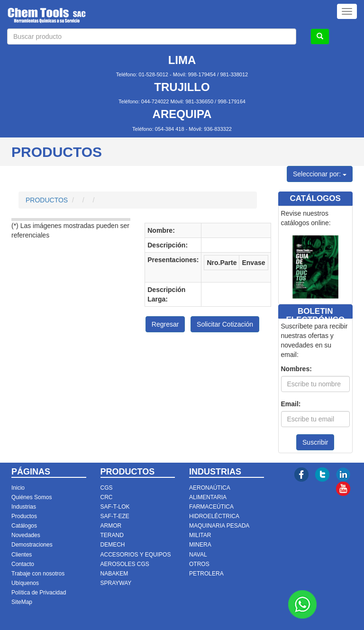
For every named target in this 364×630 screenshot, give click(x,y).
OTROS (199, 564)
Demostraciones (32, 545)
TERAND (112, 535)
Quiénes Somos (32, 497)
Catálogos (24, 526)
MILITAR (200, 535)
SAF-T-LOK (115, 507)
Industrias (24, 507)
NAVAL (198, 555)
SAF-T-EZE (115, 516)
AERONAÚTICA (210, 488)
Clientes (22, 555)
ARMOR (111, 526)
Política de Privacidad (39, 593)
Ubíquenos (25, 583)
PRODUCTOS (47, 200)
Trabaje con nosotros (38, 574)
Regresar (165, 324)
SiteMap (22, 602)
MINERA (200, 545)
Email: (291, 404)
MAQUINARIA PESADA (219, 526)
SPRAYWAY (116, 583)
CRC (107, 497)
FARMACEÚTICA (211, 507)
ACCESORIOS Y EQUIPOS (136, 555)
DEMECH (113, 545)
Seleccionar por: (320, 174)
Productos (24, 516)
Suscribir (315, 442)
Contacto (23, 564)
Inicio (18, 488)
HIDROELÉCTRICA (214, 516)
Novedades (26, 535)
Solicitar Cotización (225, 324)
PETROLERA (206, 574)
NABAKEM (114, 574)
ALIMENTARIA (208, 497)
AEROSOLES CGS (125, 564)
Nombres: (296, 369)
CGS (107, 488)
